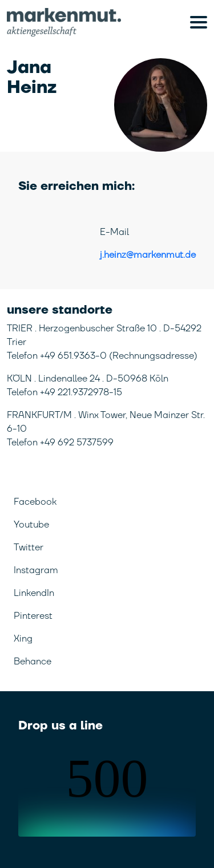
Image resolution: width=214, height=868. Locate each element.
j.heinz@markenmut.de (148, 255)
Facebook (35, 502)
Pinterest (33, 616)
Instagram (36, 570)
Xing (23, 639)
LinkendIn (34, 593)
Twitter (29, 547)
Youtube (31, 525)
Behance (33, 662)
